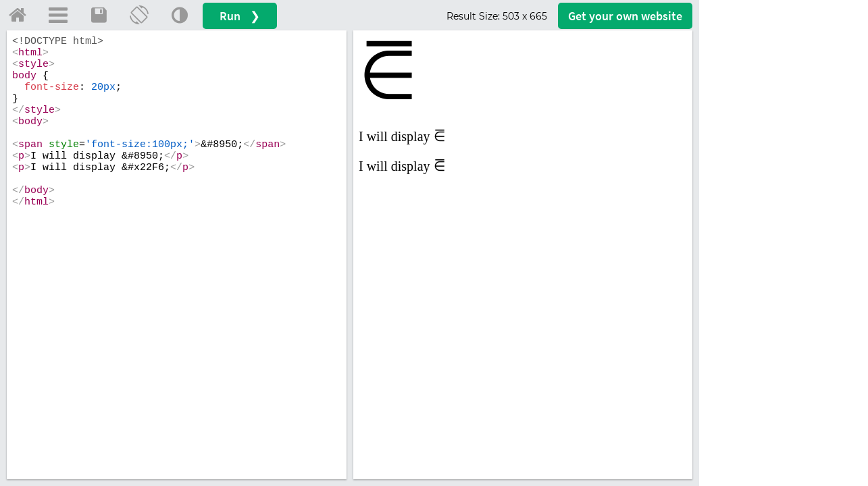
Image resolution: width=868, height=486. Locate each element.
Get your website (625, 16)
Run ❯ (240, 16)
